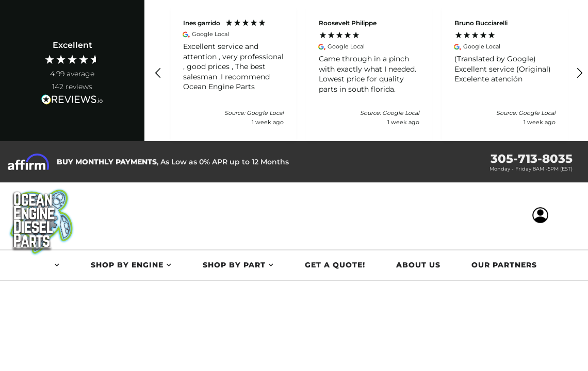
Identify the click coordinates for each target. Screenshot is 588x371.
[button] (158, 73)
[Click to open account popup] (544, 216)
